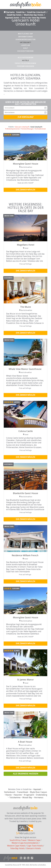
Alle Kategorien (26, 58)
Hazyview (18, 795)
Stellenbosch (10, 792)
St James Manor (25, 680)
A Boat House (25, 742)
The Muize (25, 307)
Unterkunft (26, 42)
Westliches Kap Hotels (33, 15)
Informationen (25, 37)
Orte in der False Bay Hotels (34, 18)
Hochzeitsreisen (25, 51)
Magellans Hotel (26, 245)
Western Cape (34, 840)
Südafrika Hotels (14, 15)
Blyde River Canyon (38, 792)
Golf (26, 48)
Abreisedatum (45, 113)
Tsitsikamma (15, 798)
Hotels (26, 61)
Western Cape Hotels (16, 846)
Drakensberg (42, 795)
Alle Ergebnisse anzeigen (26, 774)
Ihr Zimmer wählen (25, 190)
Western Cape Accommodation (25, 843)
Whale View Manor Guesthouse (25, 369)
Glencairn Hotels (33, 848)
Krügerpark (29, 795)
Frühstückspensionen (25, 63)
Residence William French (25, 555)
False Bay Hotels (18, 848)
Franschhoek (23, 792)
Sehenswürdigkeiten (26, 40)
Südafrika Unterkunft (36, 12)
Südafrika (20, 12)
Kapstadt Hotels (12, 18)
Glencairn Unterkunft (22, 127)
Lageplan (26, 45)
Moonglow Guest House (26, 164)
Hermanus (39, 798)
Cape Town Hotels (35, 846)
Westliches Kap (25, 34)
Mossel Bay (27, 798)
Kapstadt (37, 789)
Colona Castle (26, 431)
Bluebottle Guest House (25, 493)
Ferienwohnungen (26, 66)
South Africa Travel (18, 840)
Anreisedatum (45, 108)
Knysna (8, 795)
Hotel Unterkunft (36, 127)
